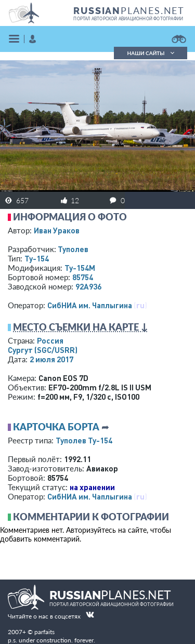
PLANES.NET (129, 10)
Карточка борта (56, 427)
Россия (50, 340)
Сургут (43, 350)
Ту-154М (80, 268)
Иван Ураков (57, 230)
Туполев (73, 249)
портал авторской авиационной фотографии (128, 19)
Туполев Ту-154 (84, 440)
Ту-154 (37, 258)
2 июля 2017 (51, 359)
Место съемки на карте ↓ (81, 327)
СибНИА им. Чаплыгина (90, 305)
